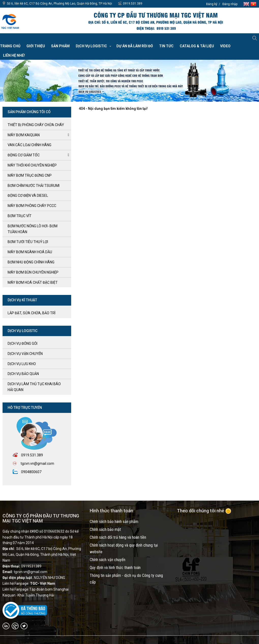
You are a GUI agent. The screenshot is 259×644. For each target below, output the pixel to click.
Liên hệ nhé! (14, 55)
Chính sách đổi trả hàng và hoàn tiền (118, 537)
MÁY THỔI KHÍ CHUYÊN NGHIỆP (32, 165)
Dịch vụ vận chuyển (25, 354)
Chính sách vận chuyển (108, 560)
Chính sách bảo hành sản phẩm (114, 522)
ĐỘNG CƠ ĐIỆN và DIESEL (28, 196)
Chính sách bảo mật (105, 529)
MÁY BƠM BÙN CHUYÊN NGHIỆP (33, 272)
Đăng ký (212, 4)
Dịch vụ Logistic (91, 46)
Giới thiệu (36, 46)
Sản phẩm (60, 46)
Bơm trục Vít (20, 216)
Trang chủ (10, 46)
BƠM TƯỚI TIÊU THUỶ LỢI (28, 242)
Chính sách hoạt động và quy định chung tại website (124, 549)
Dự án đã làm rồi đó (135, 46)
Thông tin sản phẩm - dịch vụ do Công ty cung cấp (126, 579)
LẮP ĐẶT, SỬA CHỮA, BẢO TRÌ (32, 313)
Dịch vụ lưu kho (22, 364)
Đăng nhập (230, 4)
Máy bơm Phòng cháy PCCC (32, 206)
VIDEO (225, 46)
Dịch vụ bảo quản (23, 374)
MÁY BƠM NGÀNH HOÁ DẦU (30, 252)
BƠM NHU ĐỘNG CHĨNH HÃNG (31, 262)
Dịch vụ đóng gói (22, 343)
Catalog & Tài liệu (197, 46)
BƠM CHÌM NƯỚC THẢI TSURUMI (34, 186)
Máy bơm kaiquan (24, 135)
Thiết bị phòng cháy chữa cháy (36, 125)
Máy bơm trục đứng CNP (30, 175)
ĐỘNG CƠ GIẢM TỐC (24, 155)
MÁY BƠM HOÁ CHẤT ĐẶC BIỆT (33, 282)
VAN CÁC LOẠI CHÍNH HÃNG (29, 145)
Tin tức (166, 46)
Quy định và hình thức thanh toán (115, 568)
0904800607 (31, 472)
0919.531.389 (133, 4)
